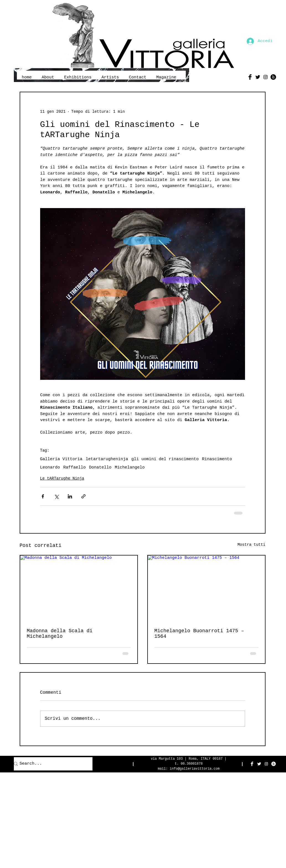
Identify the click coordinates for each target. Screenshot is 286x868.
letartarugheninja (107, 459)
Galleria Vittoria (61, 459)
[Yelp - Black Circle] (273, 77)
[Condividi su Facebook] (43, 496)
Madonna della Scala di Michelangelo (60, 634)
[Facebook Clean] (252, 764)
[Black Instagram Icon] (266, 77)
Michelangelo (130, 468)
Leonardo (50, 468)
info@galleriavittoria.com (195, 769)
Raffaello (75, 468)
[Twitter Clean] (259, 764)
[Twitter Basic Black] (258, 77)
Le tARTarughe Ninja (62, 478)
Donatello (100, 468)
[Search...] (50, 764)
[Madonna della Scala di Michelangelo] (79, 588)
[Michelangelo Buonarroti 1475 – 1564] (206, 588)
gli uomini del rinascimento (165, 459)
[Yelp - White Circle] (274, 764)
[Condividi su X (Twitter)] (56, 496)
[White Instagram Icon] (266, 764)
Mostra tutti (252, 545)
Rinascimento (217, 459)
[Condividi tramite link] (83, 496)
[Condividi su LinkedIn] (70, 496)
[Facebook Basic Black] (250, 77)
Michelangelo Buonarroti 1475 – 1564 (199, 634)
